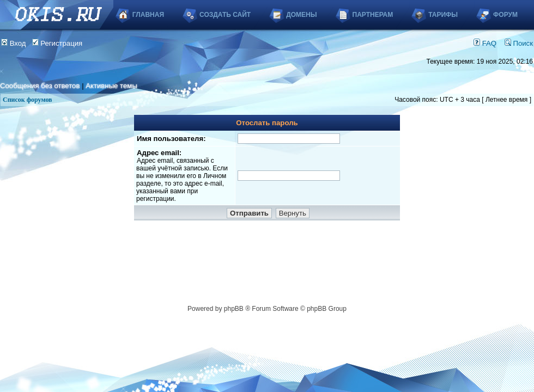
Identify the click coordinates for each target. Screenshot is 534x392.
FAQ (485, 43)
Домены (301, 15)
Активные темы (111, 86)
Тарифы (443, 15)
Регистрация (57, 43)
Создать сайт (225, 15)
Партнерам (373, 15)
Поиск (519, 43)
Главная (148, 15)
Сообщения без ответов (40, 86)
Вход (14, 43)
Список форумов (28, 100)
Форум (505, 15)
